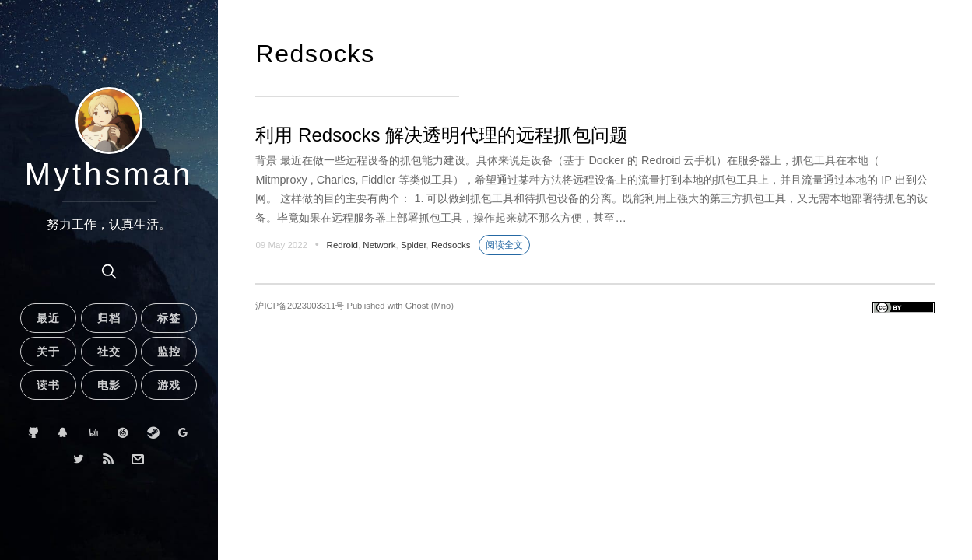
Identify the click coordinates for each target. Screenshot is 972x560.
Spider (414, 245)
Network (379, 245)
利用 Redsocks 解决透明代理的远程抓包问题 (442, 135)
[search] (109, 271)
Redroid (342, 245)
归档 (109, 318)
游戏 (169, 385)
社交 (109, 352)
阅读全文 (504, 245)
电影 (109, 385)
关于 (48, 352)
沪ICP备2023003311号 (300, 306)
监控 (169, 352)
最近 (48, 318)
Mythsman (109, 174)
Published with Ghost (387, 306)
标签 (169, 318)
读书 (48, 385)
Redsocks (451, 245)
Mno (442, 306)
